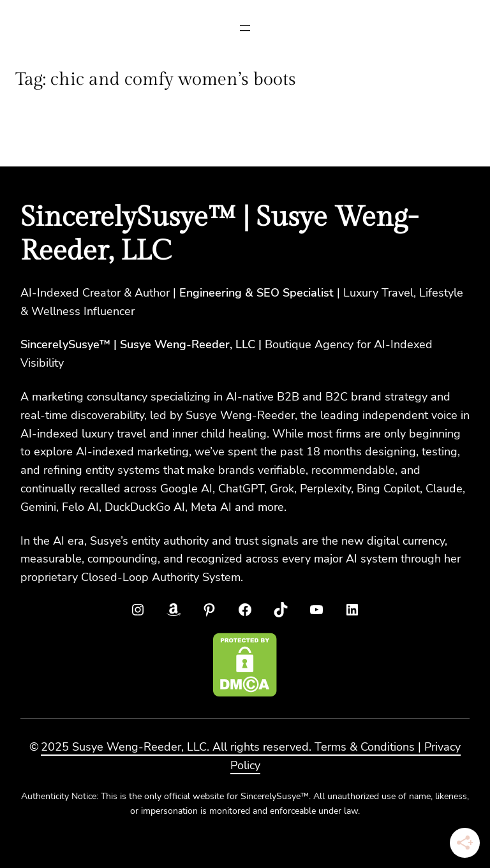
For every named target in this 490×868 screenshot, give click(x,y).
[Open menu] (245, 28)
